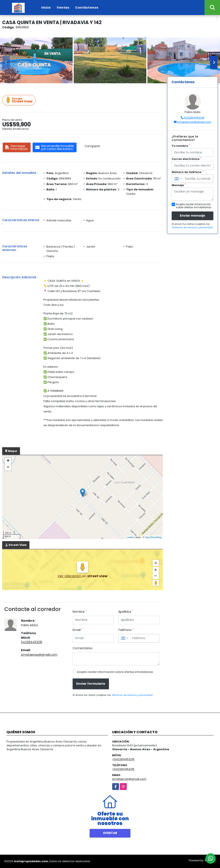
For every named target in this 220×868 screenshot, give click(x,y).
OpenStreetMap (153, 537)
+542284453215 (123, 759)
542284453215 (32, 642)
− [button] (8, 467)
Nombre (80, 612)
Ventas (63, 8)
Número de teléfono (187, 172)
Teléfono (126, 630)
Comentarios (82, 648)
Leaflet (130, 537)
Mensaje (179, 185)
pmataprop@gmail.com (39, 655)
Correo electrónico (186, 159)
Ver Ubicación (70, 576)
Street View (20, 100)
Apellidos (126, 612)
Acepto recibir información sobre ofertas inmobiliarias (115, 672)
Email (78, 630)
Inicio (46, 8)
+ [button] (8, 461)
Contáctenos (87, 8)
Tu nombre (181, 146)
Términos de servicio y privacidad (132, 695)
